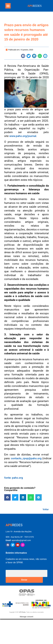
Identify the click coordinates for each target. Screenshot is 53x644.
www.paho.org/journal (23, 136)
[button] (8, 6)
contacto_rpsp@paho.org (26, 458)
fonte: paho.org (14, 478)
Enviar (24, 580)
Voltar (46, 509)
